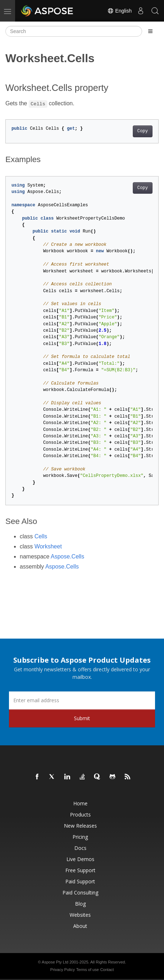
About (80, 926)
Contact (107, 970)
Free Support (80, 870)
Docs (80, 848)
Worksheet (48, 546)
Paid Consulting (80, 892)
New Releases (80, 826)
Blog (80, 904)
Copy (143, 131)
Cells (41, 536)
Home (80, 803)
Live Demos (80, 859)
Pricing (80, 837)
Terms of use (87, 970)
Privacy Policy (62, 970)
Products (80, 815)
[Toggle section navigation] (150, 31)
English (120, 11)
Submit (82, 718)
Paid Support (80, 881)
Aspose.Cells (67, 556)
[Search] (74, 31)
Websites (80, 915)
